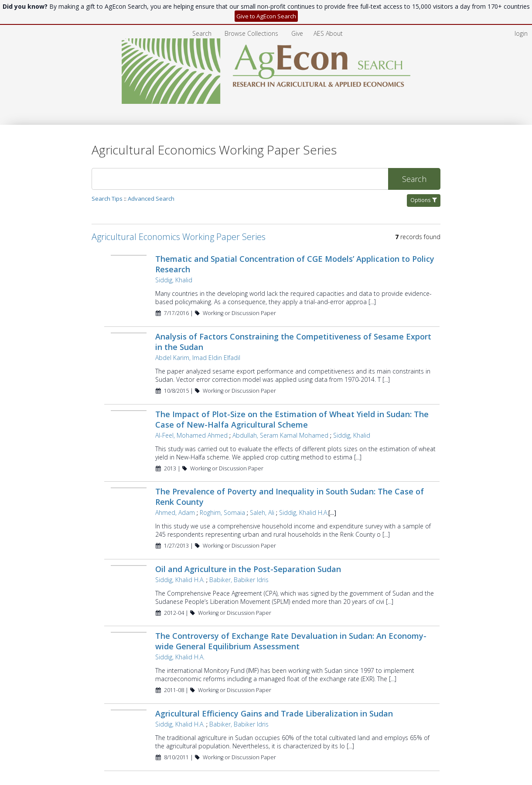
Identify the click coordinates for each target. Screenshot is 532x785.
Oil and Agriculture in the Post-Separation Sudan (248, 544)
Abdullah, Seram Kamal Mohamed (280, 410)
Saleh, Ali (262, 488)
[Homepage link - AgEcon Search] (266, 86)
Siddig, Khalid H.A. (304, 488)
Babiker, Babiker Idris (239, 555)
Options (424, 175)
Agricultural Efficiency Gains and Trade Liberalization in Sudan (274, 689)
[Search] (240, 154)
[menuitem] (252, 9)
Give (298, 9)
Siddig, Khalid (174, 255)
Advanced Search (151, 174)
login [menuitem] (521, 9)
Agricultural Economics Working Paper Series (179, 212)
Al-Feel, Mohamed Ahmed (191, 410)
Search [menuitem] (202, 9)
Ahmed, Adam (175, 488)
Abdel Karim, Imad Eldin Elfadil (198, 333)
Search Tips (107, 174)
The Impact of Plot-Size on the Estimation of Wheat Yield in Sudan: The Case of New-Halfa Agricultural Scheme (292, 394)
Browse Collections (252, 9)
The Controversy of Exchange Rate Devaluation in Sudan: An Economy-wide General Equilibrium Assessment (291, 616)
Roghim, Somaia (222, 488)
